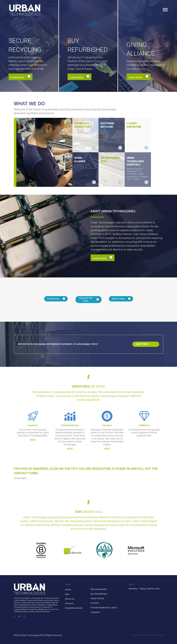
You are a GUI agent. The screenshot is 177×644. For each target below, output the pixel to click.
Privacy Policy (138, 634)
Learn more (17, 78)
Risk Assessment (99, 588)
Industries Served (74, 607)
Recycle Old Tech (86, 299)
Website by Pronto (155, 634)
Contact (95, 602)
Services (69, 603)
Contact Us (53, 298)
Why (67, 593)
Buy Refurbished (99, 593)
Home (68, 589)
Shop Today (118, 298)
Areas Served (97, 598)
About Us (70, 598)
